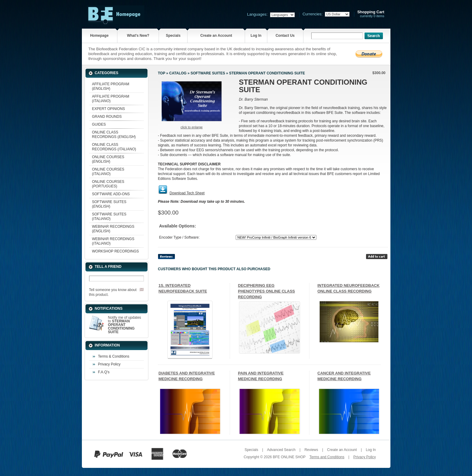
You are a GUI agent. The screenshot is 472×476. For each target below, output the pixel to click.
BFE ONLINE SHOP (289, 457)
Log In (256, 36)
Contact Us (285, 36)
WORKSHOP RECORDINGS (116, 251)
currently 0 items (371, 14)
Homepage (99, 36)
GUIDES (99, 124)
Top (162, 73)
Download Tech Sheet (187, 193)
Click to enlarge (192, 127)
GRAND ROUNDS (107, 117)
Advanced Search (281, 450)
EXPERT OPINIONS (109, 109)
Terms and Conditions (327, 457)
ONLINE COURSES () (108, 159)
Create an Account (216, 36)
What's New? (138, 36)
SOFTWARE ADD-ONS (111, 194)
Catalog (178, 73)
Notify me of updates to (125, 325)
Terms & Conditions (114, 356)
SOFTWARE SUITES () (109, 204)
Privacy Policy (109, 364)
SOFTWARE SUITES (208, 73)
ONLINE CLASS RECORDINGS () (114, 135)
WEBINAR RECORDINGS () (113, 229)
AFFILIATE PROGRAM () (111, 86)
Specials (173, 36)
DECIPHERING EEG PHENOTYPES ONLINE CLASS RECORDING (267, 291)
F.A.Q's (104, 372)
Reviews (311, 450)
